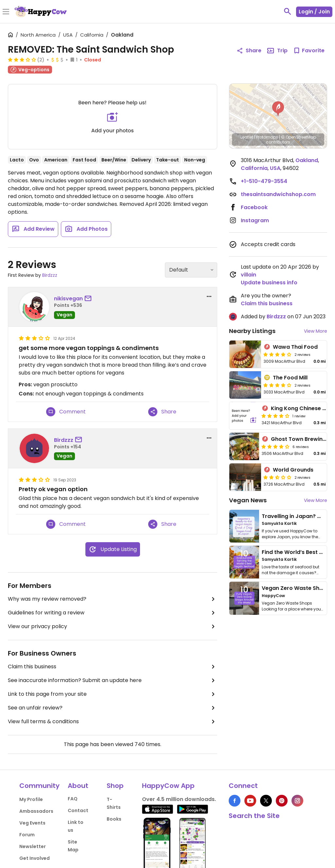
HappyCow (273, 596)
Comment (66, 412)
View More (316, 331)
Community (39, 786)
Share (162, 412)
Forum (27, 835)
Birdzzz (50, 275)
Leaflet (247, 137)
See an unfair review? (113, 708)
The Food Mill (290, 378)
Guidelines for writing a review (113, 613)
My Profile (31, 799)
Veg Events (32, 823)
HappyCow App (168, 786)
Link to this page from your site (113, 694)
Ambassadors (36, 811)
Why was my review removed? (113, 599)
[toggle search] (288, 11)
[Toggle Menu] (6, 12)
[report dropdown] (209, 296)
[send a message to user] (89, 299)
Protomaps (267, 137)
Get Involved (35, 858)
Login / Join (314, 12)
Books (114, 819)
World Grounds (293, 470)
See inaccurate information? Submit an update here (113, 680)
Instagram (255, 220)
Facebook (254, 207)
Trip (277, 51)
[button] (278, 109)
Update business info (269, 283)
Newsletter (33, 846)
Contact (78, 810)
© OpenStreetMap (299, 137)
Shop (115, 786)
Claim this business (113, 667)
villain (248, 275)
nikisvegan (68, 299)
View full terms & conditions (113, 722)
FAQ (73, 799)
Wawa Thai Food (295, 347)
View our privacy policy (113, 626)
